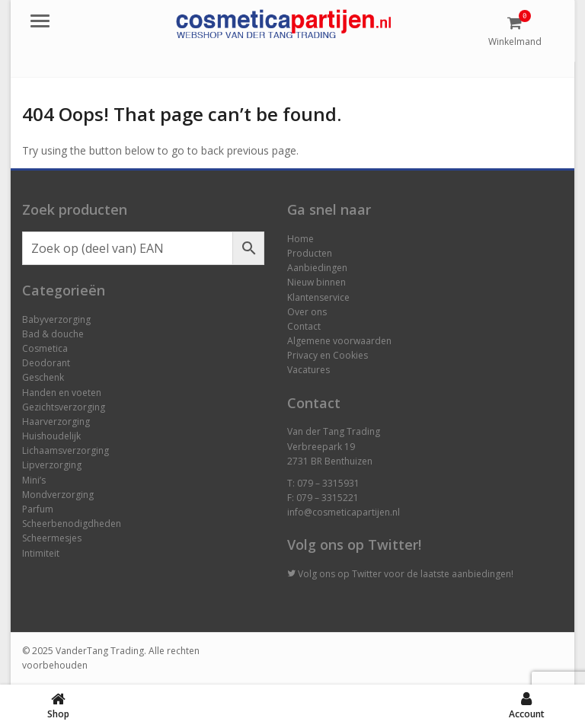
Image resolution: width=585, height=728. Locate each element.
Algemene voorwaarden (339, 341)
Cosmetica (45, 348)
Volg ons (316, 574)
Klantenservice (318, 297)
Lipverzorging (52, 465)
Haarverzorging (56, 421)
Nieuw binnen (316, 282)
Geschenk (43, 377)
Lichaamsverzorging (66, 450)
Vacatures (308, 370)
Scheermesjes (52, 538)
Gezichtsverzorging (64, 407)
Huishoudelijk (51, 436)
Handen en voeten (62, 393)
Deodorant (46, 363)
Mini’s (34, 480)
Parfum (38, 509)
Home (300, 239)
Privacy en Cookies (328, 355)
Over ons (307, 312)
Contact (304, 326)
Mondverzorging (58, 495)
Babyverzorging (56, 319)
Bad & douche (53, 334)
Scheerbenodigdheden (72, 524)
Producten (310, 253)
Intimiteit (41, 553)
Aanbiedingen (317, 268)
